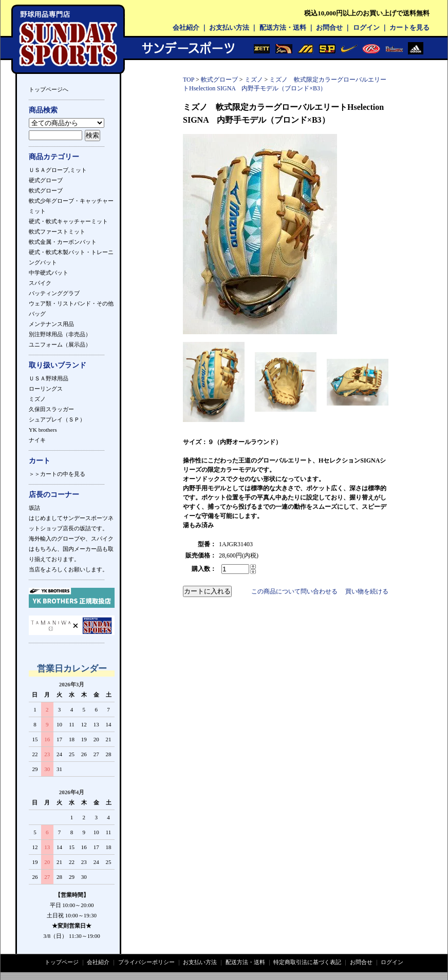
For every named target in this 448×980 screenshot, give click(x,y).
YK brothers (43, 430)
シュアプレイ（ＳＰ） (57, 419)
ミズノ (37, 399)
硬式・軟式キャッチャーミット (68, 221)
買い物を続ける (367, 591)
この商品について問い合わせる (294, 591)
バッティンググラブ (54, 293)
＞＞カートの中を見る (57, 474)
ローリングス (46, 389)
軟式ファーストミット (57, 232)
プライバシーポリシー (146, 962)
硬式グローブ (46, 180)
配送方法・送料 (283, 27)
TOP (189, 80)
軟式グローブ (46, 190)
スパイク (40, 283)
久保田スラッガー (51, 409)
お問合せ (329, 27)
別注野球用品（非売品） (60, 334)
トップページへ (49, 89)
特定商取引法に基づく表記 (307, 962)
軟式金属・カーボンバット (63, 242)
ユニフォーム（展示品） (60, 344)
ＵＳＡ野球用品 (49, 378)
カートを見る (409, 27)
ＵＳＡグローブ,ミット (58, 170)
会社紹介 (186, 27)
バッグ (37, 314)
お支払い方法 (229, 27)
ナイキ (37, 440)
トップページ (62, 962)
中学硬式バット (49, 273)
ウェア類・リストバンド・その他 (71, 303)
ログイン (366, 27)
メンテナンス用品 (51, 324)
